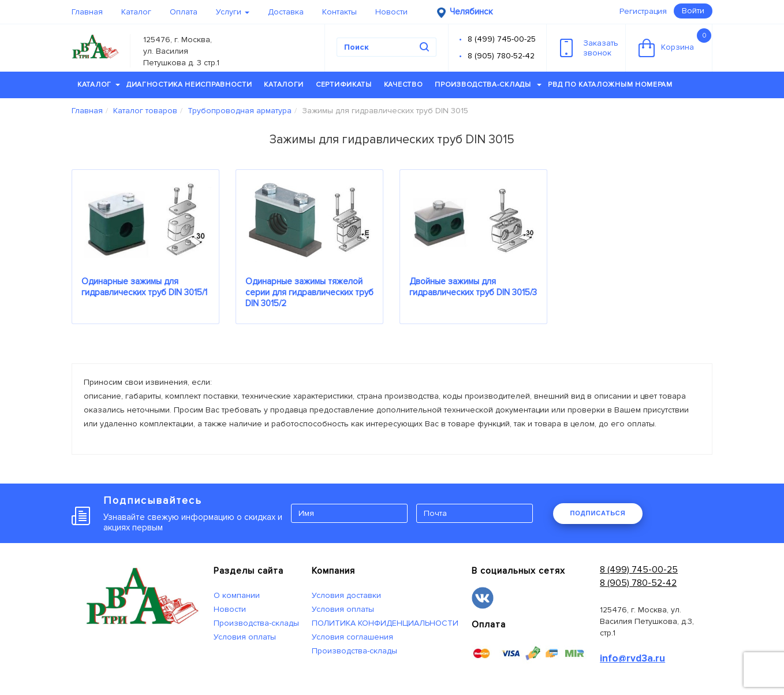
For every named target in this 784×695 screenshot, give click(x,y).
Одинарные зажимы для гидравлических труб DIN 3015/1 (144, 287)
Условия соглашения (352, 637)
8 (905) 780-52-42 (501, 56)
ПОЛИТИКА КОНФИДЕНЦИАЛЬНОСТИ (385, 623)
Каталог (136, 12)
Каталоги (284, 85)
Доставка (286, 12)
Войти (693, 11)
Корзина (675, 43)
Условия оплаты (245, 637)
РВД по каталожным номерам (610, 85)
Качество (404, 85)
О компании (237, 595)
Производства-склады (488, 85)
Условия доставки (346, 595)
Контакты (339, 12)
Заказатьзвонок (589, 48)
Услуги (233, 12)
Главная (87, 12)
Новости (391, 12)
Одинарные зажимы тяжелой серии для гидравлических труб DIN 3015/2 (309, 292)
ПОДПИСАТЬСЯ (598, 513)
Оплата (184, 12)
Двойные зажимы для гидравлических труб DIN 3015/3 (473, 287)
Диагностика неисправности (189, 85)
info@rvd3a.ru (632, 658)
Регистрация (643, 11)
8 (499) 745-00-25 (502, 39)
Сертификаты (344, 85)
